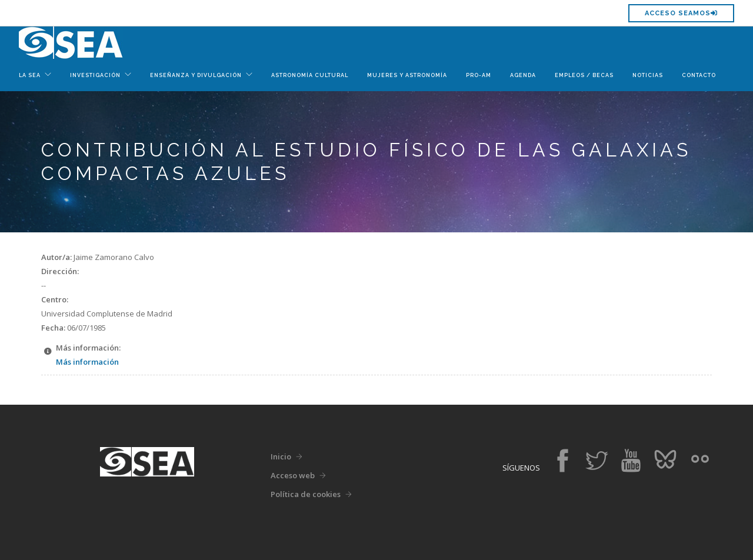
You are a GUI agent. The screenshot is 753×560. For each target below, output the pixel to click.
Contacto (699, 75)
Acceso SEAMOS (681, 13)
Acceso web (293, 475)
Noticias (648, 75)
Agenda (523, 75)
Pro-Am (479, 75)
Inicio (281, 456)
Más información (87, 362)
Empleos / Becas (584, 75)
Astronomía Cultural (310, 75)
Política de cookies (306, 494)
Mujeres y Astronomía (407, 75)
